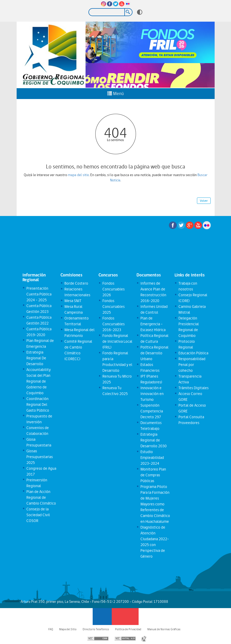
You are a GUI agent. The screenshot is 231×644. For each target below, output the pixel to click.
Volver (204, 201)
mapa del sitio (78, 175)
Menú (116, 93)
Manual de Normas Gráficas (164, 629)
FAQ (51, 629)
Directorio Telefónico (96, 629)
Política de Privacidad (128, 629)
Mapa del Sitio (68, 629)
